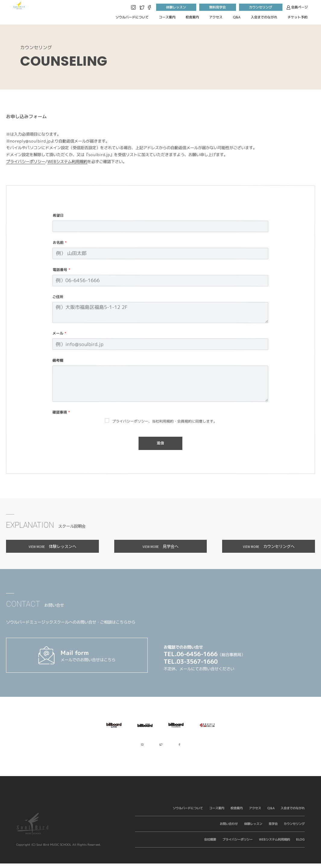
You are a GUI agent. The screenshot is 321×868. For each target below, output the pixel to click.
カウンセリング (261, 7)
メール (60, 334)
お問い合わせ (229, 828)
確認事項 (61, 412)
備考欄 (58, 360)
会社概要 (210, 844)
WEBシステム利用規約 (67, 162)
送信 (160, 443)
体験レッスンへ (52, 546)
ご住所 (58, 297)
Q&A (237, 17)
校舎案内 (192, 17)
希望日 (58, 215)
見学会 (273, 828)
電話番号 (62, 270)
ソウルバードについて (132, 17)
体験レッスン (176, 7)
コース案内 (167, 17)
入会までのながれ (264, 17)
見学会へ (160, 546)
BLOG (300, 844)
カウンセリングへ (269, 546)
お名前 (60, 243)
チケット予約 (297, 17)
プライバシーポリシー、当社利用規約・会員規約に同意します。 (165, 421)
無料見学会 (217, 7)
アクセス (216, 17)
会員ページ (297, 7)
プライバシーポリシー (26, 162)
